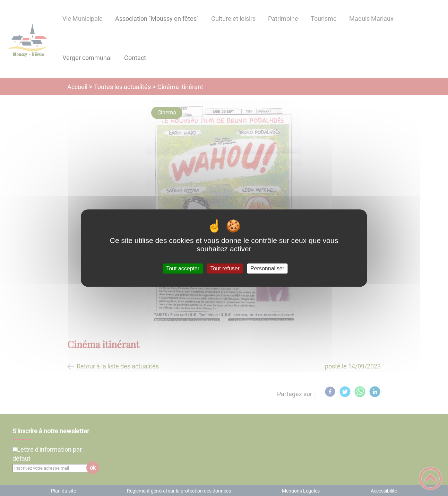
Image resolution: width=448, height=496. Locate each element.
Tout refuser (225, 268)
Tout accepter (183, 268)
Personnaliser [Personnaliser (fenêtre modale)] (267, 268)
